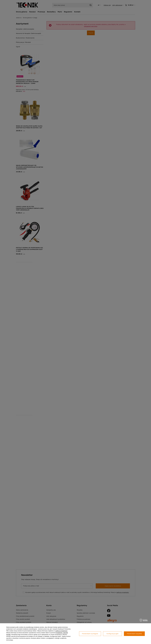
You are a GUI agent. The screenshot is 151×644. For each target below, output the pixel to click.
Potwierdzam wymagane (90, 634)
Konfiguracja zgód (112, 634)
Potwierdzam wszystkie (134, 634)
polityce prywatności (61, 631)
